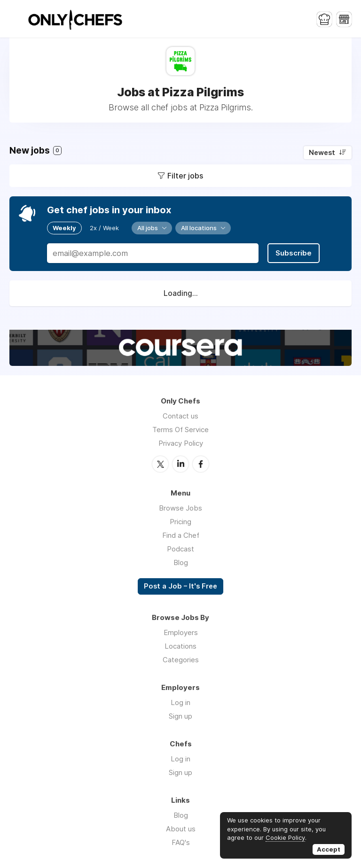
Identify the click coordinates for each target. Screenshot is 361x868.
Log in (180, 702)
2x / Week (104, 228)
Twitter (160, 464)
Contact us (180, 416)
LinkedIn (180, 464)
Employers (181, 632)
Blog (181, 562)
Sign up (180, 716)
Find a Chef (181, 535)
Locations (180, 646)
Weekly (64, 228)
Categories (181, 660)
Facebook (201, 464)
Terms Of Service (180, 430)
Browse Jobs (180, 508)
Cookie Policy (285, 837)
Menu (16, 19)
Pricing (180, 522)
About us (181, 829)
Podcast (180, 549)
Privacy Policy (181, 443)
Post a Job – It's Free (180, 586)
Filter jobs (185, 176)
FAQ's (181, 842)
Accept (329, 849)
